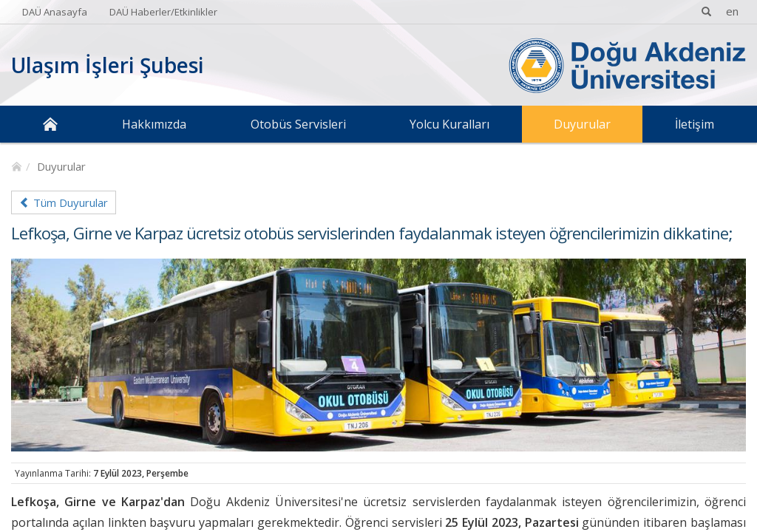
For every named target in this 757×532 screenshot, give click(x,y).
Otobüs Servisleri (298, 124)
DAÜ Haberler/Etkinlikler (163, 12)
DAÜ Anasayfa (55, 12)
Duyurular (582, 124)
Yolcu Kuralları (449, 124)
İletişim (695, 124)
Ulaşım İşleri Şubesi (108, 65)
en (732, 11)
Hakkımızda (154, 124)
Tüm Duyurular (64, 202)
